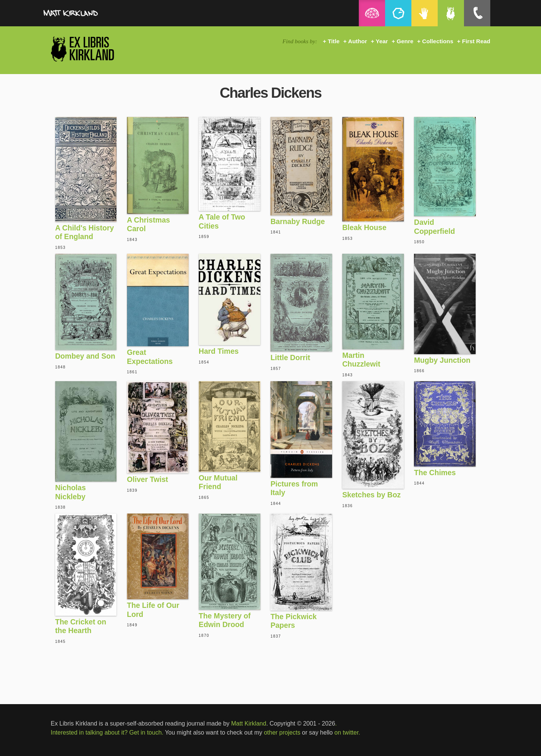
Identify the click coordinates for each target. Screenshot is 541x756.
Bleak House (364, 227)
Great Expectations (150, 357)
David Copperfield (434, 227)
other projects (282, 733)
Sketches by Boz (372, 495)
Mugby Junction (442, 360)
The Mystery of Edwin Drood (225, 620)
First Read (476, 41)
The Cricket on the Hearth (81, 626)
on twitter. (347, 733)
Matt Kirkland (249, 723)
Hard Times (219, 351)
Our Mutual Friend (218, 482)
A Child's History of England (85, 232)
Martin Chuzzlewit (361, 360)
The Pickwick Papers (294, 621)
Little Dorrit (290, 358)
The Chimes (435, 473)
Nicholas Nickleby (71, 492)
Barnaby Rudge (298, 221)
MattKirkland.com (88, 15)
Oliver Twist (148, 479)
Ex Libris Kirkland (96, 49)
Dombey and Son (85, 356)
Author (358, 41)
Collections (438, 41)
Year (382, 41)
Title (333, 41)
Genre (405, 41)
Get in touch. (146, 733)
